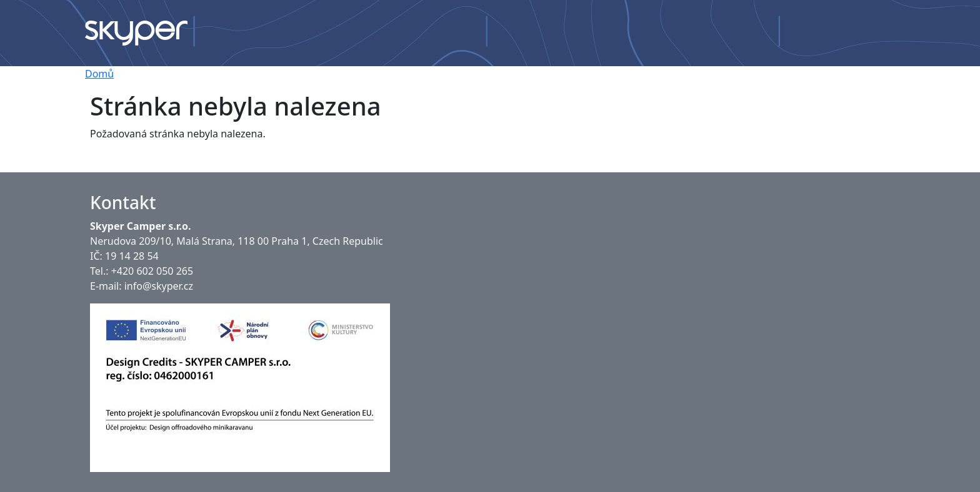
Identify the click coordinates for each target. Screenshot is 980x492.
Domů (99, 74)
